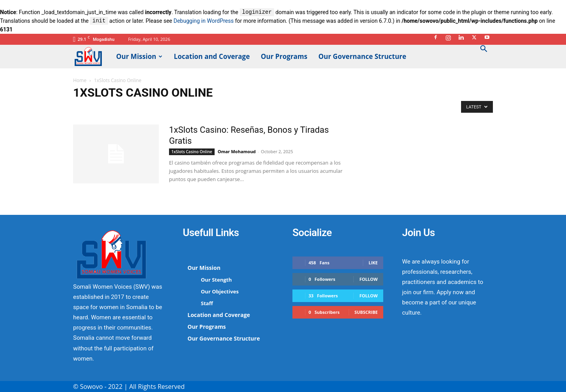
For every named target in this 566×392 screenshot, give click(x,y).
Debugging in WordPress (203, 21)
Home (80, 80)
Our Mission (140, 56)
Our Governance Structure (362, 56)
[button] (483, 50)
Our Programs (284, 56)
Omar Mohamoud (237, 151)
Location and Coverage (212, 56)
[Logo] (92, 56)
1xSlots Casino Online (192, 152)
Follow (368, 279)
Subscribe (366, 312)
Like (373, 263)
